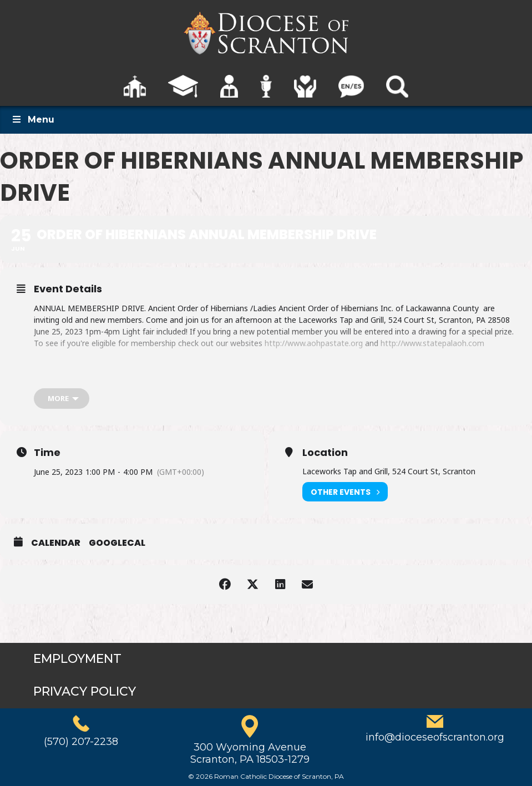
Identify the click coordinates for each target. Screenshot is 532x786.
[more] (62, 399)
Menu (33, 120)
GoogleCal (117, 543)
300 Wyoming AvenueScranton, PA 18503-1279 (250, 753)
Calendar (56, 543)
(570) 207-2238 (81, 742)
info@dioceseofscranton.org (435, 737)
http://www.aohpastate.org (314, 343)
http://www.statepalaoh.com (432, 343)
